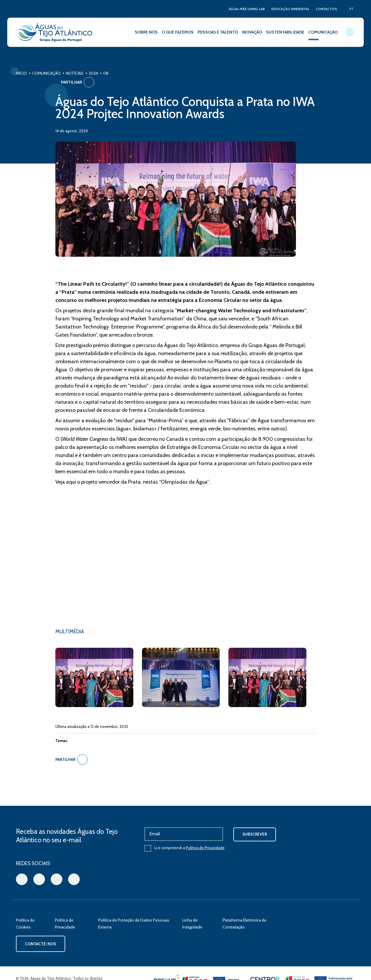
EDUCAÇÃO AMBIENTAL (289, 9)
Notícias (75, 73)
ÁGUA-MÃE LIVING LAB (245, 9)
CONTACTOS (326, 9)
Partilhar (338, 75)
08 (106, 73)
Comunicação (46, 73)
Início (21, 73)
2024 (93, 73)
